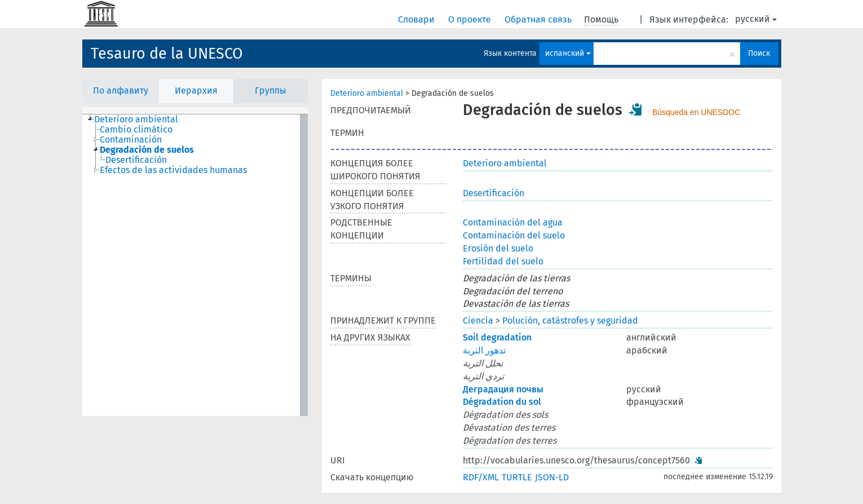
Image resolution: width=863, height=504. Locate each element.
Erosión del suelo (498, 248)
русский (756, 19)
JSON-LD (552, 477)
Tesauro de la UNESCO (167, 54)
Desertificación (494, 193)
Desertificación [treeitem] (136, 160)
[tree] (195, 265)
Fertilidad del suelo (503, 261)
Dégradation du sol (502, 402)
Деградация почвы (503, 389)
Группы (271, 90)
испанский (568, 53)
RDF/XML (481, 477)
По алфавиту (121, 90)
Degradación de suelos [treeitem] (147, 150)
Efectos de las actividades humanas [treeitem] (173, 170)
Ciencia (478, 320)
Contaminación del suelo (514, 235)
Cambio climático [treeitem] (136, 130)
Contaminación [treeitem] (131, 140)
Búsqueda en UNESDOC (696, 112)
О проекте (471, 19)
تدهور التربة (484, 350)
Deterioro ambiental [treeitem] (136, 120)
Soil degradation (497, 337)
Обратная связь (539, 19)
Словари (417, 19)
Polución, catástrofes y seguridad (570, 320)
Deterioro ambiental (367, 93)
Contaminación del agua (513, 222)
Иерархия (196, 90)
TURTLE (517, 477)
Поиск (759, 53)
